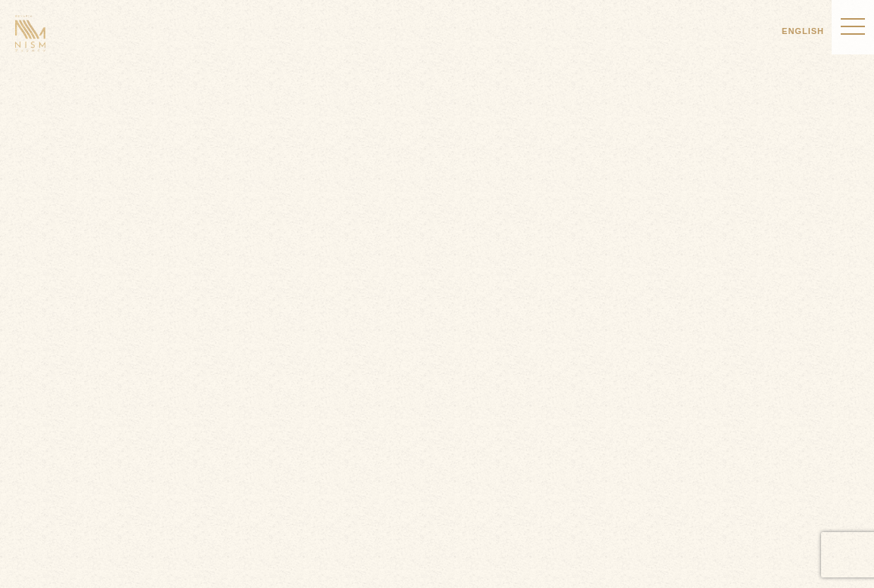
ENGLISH (803, 31)
